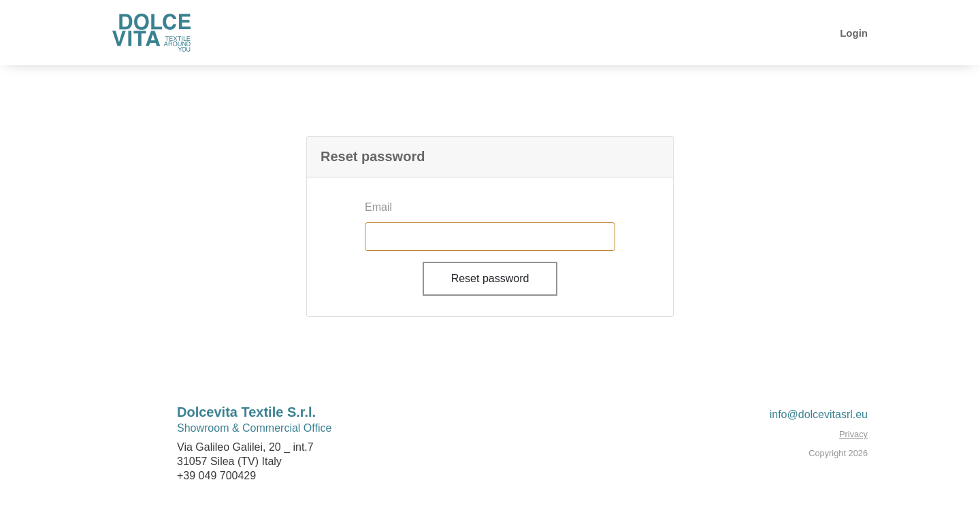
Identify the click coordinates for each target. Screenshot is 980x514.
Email (378, 207)
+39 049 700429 (216, 476)
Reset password (490, 278)
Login (854, 33)
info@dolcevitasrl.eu (819, 414)
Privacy (853, 434)
